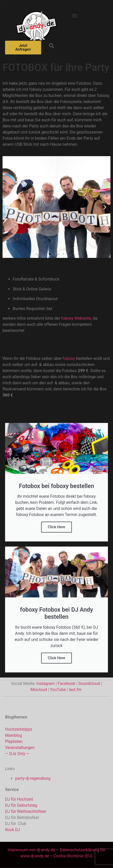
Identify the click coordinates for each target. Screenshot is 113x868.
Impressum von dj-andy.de (31, 850)
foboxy (35, 89)
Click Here (56, 527)
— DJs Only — (17, 754)
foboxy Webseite (76, 318)
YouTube (58, 690)
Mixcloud (39, 690)
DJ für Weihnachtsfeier (26, 811)
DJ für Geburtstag (21, 805)
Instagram (45, 683)
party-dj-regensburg (33, 778)
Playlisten (14, 741)
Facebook (66, 683)
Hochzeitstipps (19, 729)
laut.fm (75, 690)
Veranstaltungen (20, 748)
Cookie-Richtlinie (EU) (73, 856)
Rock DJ (13, 830)
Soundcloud (89, 683)
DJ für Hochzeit (19, 799)
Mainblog (13, 735)
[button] (75, 15)
